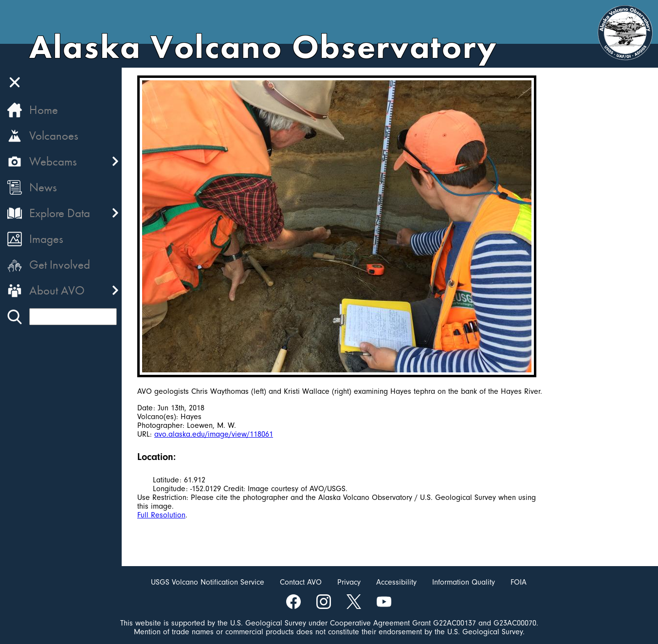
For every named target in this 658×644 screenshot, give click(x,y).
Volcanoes (54, 136)
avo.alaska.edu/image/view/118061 (214, 434)
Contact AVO (301, 582)
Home (44, 110)
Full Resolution (161, 515)
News (43, 187)
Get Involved (60, 265)
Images (46, 239)
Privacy (349, 582)
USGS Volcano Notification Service (208, 582)
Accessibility (396, 582)
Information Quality (464, 582)
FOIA (519, 582)
